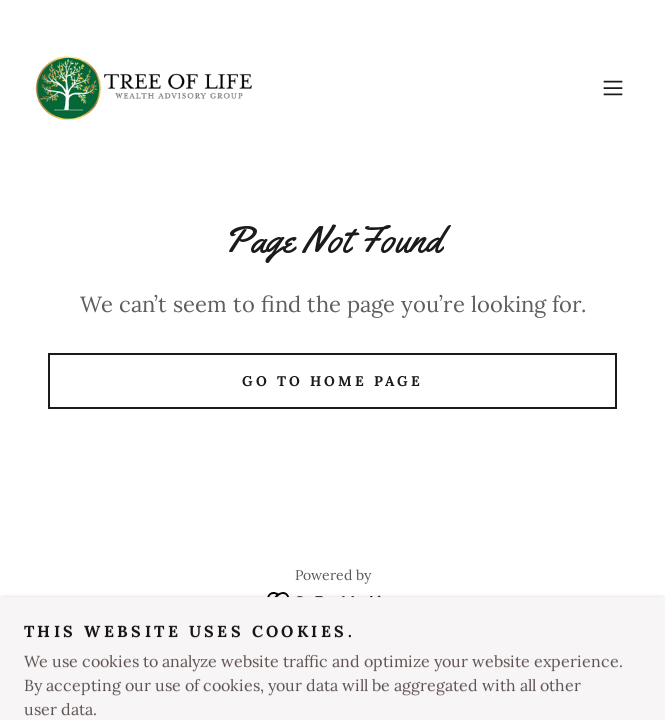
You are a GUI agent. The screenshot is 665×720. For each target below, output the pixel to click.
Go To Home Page (332, 381)
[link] (144, 88)
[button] (613, 88)
